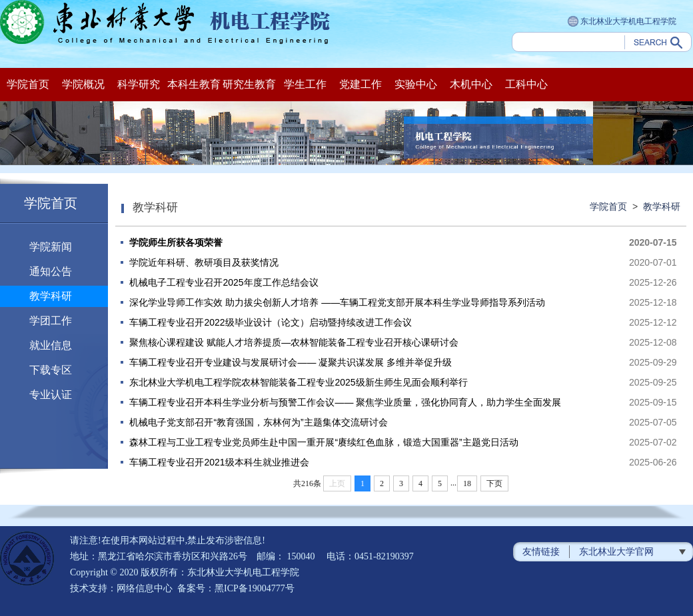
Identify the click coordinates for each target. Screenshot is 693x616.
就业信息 (51, 345)
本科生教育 (194, 84)
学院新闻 (51, 247)
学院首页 (28, 84)
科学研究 (139, 84)
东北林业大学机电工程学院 (622, 22)
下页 (494, 483)
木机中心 (471, 84)
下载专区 (51, 370)
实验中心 (416, 84)
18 (467, 483)
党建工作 (360, 84)
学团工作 (51, 321)
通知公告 (51, 271)
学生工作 (305, 84)
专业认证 (51, 395)
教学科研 (51, 296)
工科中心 (526, 84)
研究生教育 (249, 84)
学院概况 (83, 84)
